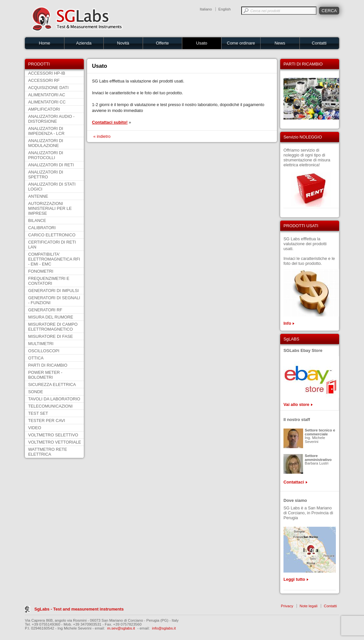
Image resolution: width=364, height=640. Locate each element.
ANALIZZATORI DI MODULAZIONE (46, 143)
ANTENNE (38, 196)
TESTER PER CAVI (47, 421)
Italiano (206, 9)
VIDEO (35, 428)
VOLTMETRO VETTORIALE (55, 442)
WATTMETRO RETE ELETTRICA (48, 452)
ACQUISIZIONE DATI (48, 88)
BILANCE (37, 220)
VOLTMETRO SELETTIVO (53, 435)
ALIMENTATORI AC (47, 95)
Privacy (287, 606)
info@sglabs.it (164, 628)
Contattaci (294, 482)
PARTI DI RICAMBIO (48, 365)
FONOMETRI (41, 271)
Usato (202, 43)
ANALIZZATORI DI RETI (51, 165)
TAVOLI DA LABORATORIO (54, 399)
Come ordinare (241, 43)
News (280, 43)
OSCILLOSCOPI (44, 351)
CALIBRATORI (42, 228)
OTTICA (36, 358)
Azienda (84, 43)
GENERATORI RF (45, 310)
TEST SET (38, 413)
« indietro (102, 136)
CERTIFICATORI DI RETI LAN (52, 245)
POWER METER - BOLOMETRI (45, 375)
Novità (123, 43)
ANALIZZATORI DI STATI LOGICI (52, 187)
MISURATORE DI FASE (51, 336)
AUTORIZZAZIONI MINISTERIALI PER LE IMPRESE (50, 208)
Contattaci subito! (110, 122)
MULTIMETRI (41, 344)
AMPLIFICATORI (44, 109)
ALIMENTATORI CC (47, 102)
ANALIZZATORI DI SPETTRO (46, 174)
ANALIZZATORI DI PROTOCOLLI (46, 155)
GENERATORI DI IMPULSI (54, 291)
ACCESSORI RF (44, 80)
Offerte (162, 43)
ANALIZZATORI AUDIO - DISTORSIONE (51, 119)
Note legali (308, 606)
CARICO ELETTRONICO (52, 235)
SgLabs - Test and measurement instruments (79, 609)
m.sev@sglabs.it (121, 628)
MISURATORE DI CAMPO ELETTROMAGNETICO (53, 327)
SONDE (36, 392)
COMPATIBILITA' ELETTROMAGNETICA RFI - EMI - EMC (54, 259)
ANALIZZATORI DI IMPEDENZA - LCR (46, 131)
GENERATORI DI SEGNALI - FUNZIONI (54, 300)
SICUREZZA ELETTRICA (52, 384)
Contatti (319, 43)
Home (45, 43)
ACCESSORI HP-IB (47, 73)
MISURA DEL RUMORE (51, 317)
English (225, 9)
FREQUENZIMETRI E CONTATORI (49, 281)
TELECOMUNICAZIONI (50, 406)
